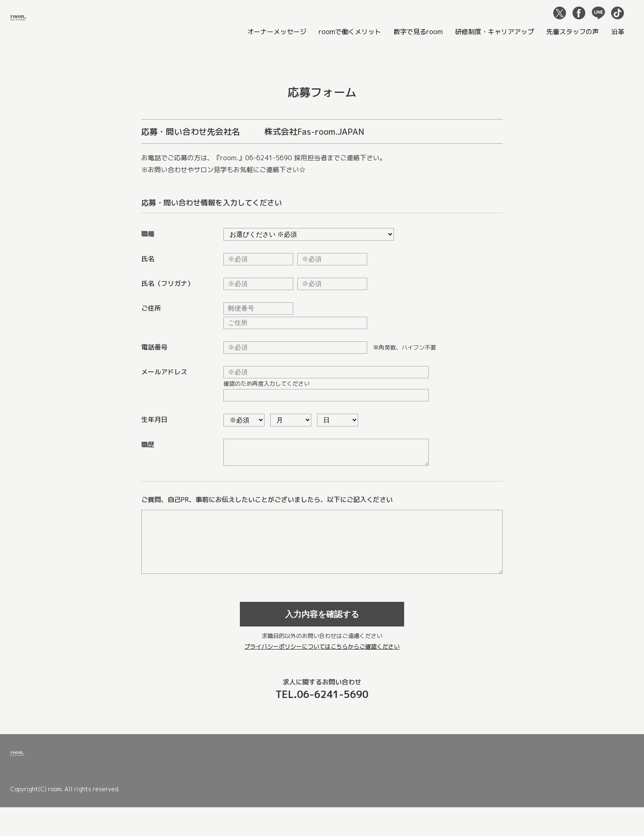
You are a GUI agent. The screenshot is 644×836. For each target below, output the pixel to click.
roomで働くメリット (350, 32)
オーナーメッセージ (277, 32)
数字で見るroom (418, 32)
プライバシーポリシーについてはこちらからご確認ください (322, 664)
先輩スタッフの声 (573, 32)
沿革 (618, 32)
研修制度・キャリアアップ (494, 32)
